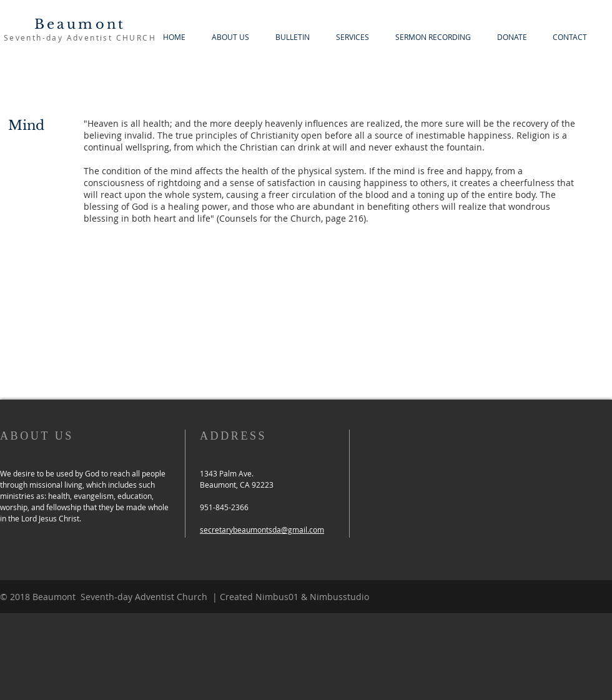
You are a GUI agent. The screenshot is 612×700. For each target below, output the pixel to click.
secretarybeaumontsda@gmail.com (262, 530)
